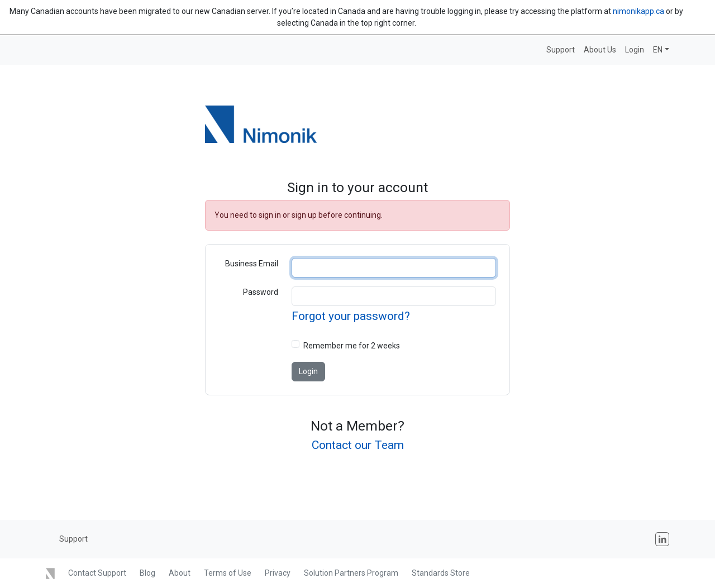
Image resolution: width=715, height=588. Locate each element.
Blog (147, 573)
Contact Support (97, 573)
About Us (600, 50)
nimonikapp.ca (638, 11)
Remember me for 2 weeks (352, 346)
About (180, 573)
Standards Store (441, 573)
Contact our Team (358, 445)
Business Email (252, 264)
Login (635, 50)
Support (561, 50)
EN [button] (658, 50)
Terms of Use (228, 573)
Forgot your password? (351, 316)
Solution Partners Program (351, 573)
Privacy (278, 573)
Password (261, 292)
